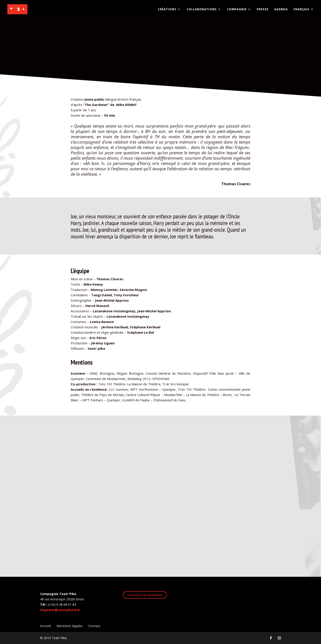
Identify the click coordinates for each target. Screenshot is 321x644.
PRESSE (263, 10)
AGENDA (281, 10)
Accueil (45, 626)
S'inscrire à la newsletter (145, 595)
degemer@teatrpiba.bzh (60, 610)
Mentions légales (70, 626)
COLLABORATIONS (202, 10)
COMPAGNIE (237, 10)
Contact (94, 626)
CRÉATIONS (167, 10)
